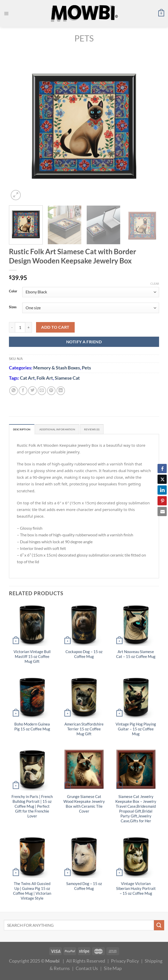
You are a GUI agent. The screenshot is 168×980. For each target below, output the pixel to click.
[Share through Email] (162, 512)
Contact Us (87, 969)
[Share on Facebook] (23, 391)
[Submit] (159, 926)
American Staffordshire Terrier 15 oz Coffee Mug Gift (84, 730)
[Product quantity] (20, 327)
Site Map (113, 969)
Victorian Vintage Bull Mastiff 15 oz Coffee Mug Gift (32, 658)
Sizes (13, 307)
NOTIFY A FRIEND (84, 342)
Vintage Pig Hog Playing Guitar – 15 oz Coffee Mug (136, 730)
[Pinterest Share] (162, 501)
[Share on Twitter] (32, 391)
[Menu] (7, 14)
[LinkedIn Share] (162, 490)
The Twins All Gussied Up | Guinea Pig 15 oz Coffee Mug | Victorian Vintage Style (32, 892)
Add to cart (55, 327)
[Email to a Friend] (42, 391)
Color (13, 291)
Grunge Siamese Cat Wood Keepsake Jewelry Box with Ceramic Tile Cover (84, 805)
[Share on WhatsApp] (14, 391)
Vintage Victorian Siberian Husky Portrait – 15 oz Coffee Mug (136, 890)
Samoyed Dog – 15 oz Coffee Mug (84, 887)
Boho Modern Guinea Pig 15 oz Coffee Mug (32, 728)
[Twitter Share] (162, 479)
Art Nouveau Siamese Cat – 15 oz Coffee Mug (136, 655)
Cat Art (27, 378)
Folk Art (45, 378)
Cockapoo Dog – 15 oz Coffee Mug (84, 655)
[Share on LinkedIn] (61, 391)
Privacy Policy (125, 962)
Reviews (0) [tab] (110, 430)
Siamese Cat (67, 378)
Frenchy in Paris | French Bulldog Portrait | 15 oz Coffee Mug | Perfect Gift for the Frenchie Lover (32, 807)
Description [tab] (24, 430)
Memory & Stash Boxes (57, 368)
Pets (84, 38)
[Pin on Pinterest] (51, 391)
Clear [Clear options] (155, 284)
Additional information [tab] (68, 430)
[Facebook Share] (162, 468)
